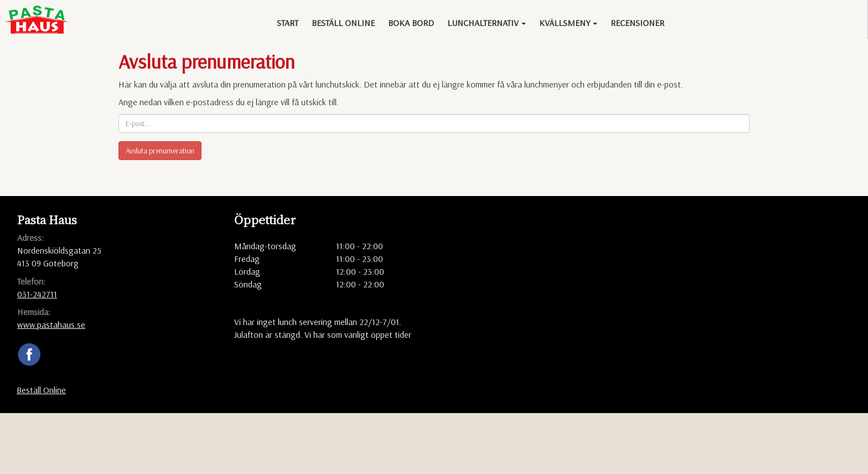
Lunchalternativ (487, 23)
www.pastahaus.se (51, 324)
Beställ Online (343, 23)
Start (288, 23)
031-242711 (37, 294)
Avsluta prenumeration (160, 151)
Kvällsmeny (568, 23)
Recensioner (637, 23)
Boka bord (411, 23)
